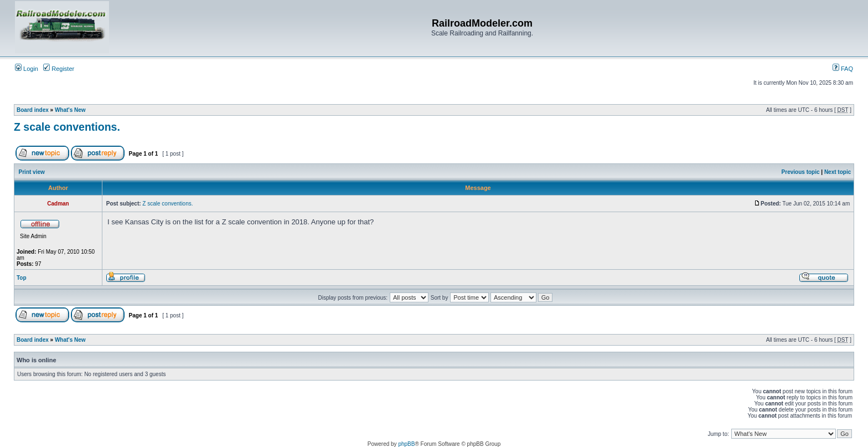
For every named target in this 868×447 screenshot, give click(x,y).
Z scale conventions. (67, 127)
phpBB (406, 444)
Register (59, 69)
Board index (33, 110)
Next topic (838, 172)
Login (27, 69)
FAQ (843, 69)
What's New (70, 110)
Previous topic (801, 172)
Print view (32, 172)
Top (22, 278)
